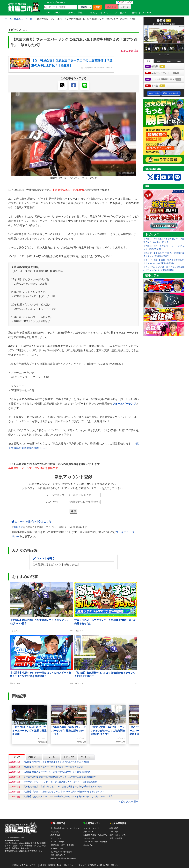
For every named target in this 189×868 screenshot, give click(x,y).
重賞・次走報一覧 (171, 93)
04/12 (169, 61)
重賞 (149, 61)
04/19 (179, 61)
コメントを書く (45, 558)
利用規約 (18, 527)
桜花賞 (158, 67)
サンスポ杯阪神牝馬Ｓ (165, 80)
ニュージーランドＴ (165, 73)
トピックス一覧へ (128, 802)
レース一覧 (154, 93)
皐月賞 (158, 86)
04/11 (159, 61)
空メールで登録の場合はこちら (31, 522)
